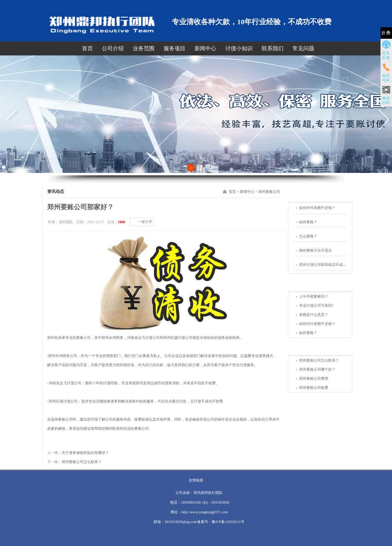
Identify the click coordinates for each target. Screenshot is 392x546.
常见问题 (303, 48)
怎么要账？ (308, 236)
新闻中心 (205, 48)
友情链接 (196, 480)
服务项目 (175, 48)
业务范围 (144, 48)
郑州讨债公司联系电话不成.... (323, 265)
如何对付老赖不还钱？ (317, 208)
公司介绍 (113, 48)
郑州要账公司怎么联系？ (319, 360)
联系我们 (273, 48)
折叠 (386, 33)
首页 (87, 48)
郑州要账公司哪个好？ (317, 369)
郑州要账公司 (269, 192)
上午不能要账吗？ (314, 296)
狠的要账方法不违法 (315, 250)
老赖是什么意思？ (314, 315)
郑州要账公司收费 (314, 388)
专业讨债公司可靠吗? (316, 306)
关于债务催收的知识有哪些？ (85, 453)
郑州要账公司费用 (314, 379)
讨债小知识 (239, 48)
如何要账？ (308, 222)
